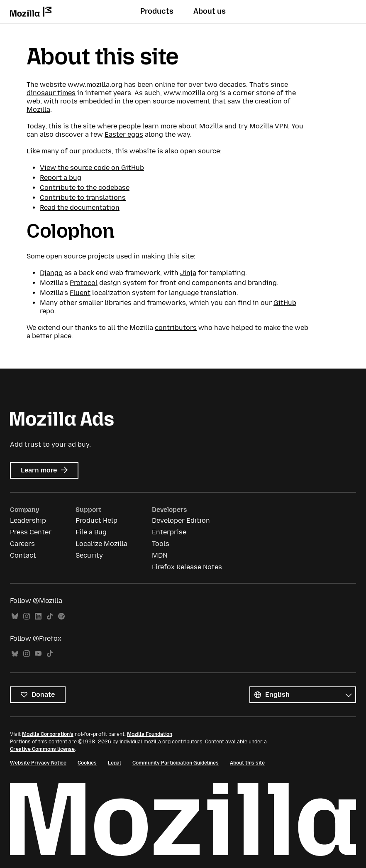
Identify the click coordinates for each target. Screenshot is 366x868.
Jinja (188, 273)
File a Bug (91, 532)
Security (89, 555)
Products (157, 11)
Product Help (96, 520)
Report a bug (61, 178)
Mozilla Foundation (150, 734)
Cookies (87, 763)
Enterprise (169, 532)
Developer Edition (181, 520)
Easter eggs (124, 134)
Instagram (27, 616)
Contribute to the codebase (85, 188)
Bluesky (15, 616)
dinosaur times (51, 93)
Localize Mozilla (101, 544)
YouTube (38, 654)
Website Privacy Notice (38, 763)
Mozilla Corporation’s (48, 734)
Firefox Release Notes (187, 567)
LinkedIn (38, 616)
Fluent (80, 293)
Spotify (61, 616)
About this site (247, 763)
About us (210, 11)
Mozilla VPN (269, 126)
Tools (161, 544)
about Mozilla (201, 126)
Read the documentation (80, 208)
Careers (22, 544)
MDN (160, 555)
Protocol (84, 283)
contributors (176, 328)
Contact (23, 555)
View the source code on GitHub (92, 168)
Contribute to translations (83, 198)
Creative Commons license (42, 749)
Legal (115, 763)
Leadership (28, 520)
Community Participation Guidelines (176, 763)
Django (51, 273)
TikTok (50, 616)
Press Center (31, 532)
